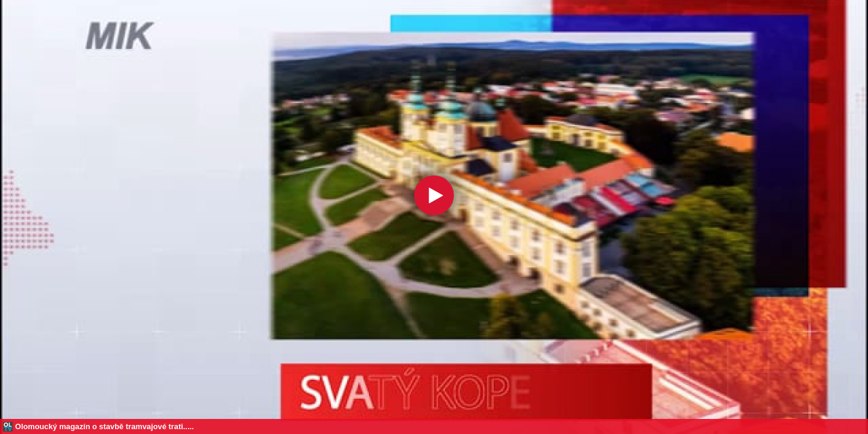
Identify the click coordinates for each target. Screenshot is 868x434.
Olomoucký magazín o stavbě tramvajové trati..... (105, 426)
